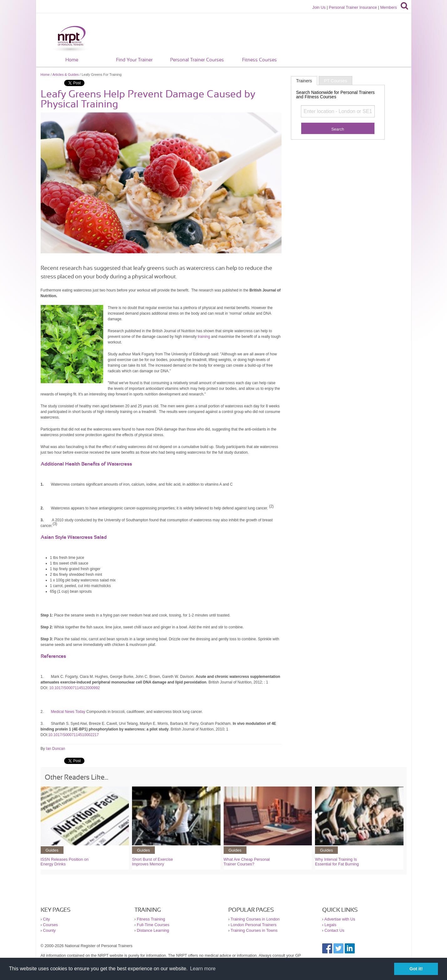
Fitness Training (151, 919)
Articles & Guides (65, 75)
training (204, 337)
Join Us (319, 7)
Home (72, 60)
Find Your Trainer (134, 60)
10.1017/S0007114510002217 (74, 735)
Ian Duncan (56, 749)
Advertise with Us (340, 919)
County (49, 930)
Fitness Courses (259, 60)
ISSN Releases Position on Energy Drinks (65, 862)
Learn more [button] (203, 969)
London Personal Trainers (254, 925)
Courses (50, 925)
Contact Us (334, 930)
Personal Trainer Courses (197, 60)
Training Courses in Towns (254, 930)
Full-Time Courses (153, 925)
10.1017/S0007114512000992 (75, 688)
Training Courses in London (255, 919)
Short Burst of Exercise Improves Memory (152, 862)
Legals (330, 925)
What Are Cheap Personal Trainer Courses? (247, 862)
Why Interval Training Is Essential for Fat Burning (337, 862)
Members (388, 7)
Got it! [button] (416, 969)
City (46, 919)
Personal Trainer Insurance (353, 7)
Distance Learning (153, 930)
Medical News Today (68, 712)
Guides (52, 850)
